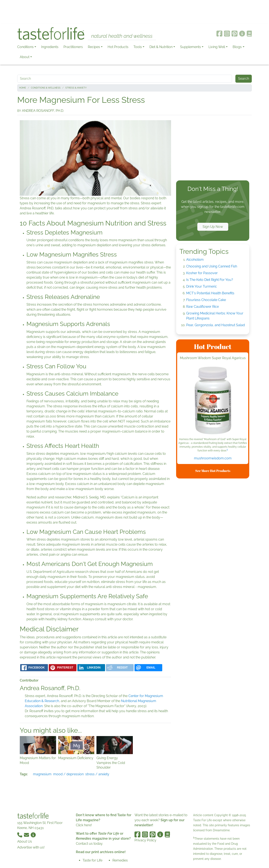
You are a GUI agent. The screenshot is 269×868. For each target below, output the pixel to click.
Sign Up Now (213, 227)
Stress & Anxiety (76, 88)
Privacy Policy (145, 840)
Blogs (237, 47)
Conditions (25, 47)
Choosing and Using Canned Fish (212, 266)
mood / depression (68, 774)
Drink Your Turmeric (202, 286)
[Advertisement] (134, 12)
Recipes (94, 47)
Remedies (120, 860)
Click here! (84, 825)
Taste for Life (92, 860)
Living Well (217, 47)
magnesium (42, 774)
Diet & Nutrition (161, 47)
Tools (138, 47)
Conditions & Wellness (46, 88)
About (25, 57)
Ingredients (50, 47)
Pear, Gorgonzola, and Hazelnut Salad (216, 325)
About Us (25, 841)
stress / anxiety (97, 774)
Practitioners (73, 47)
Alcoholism (195, 260)
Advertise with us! (31, 847)
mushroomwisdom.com (213, 458)
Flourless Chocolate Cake (206, 300)
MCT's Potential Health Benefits (210, 293)
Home (23, 88)
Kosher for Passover (202, 273)
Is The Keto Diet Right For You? (210, 280)
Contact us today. (89, 844)
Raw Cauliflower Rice (202, 307)
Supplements (191, 47)
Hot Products (118, 47)
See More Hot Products (213, 471)
